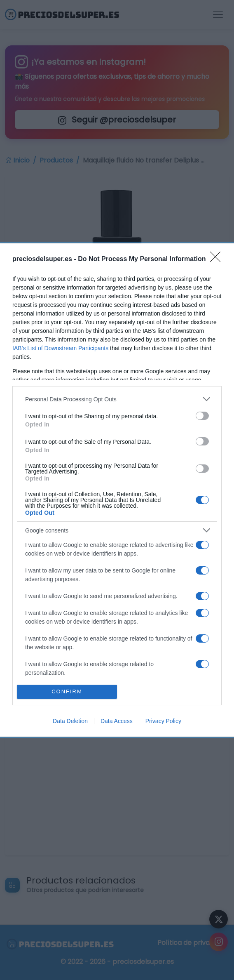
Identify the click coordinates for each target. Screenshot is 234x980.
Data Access (117, 721)
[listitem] (117, 399)
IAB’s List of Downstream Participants (60, 348)
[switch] (202, 416)
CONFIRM (67, 691)
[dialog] (117, 490)
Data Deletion (70, 721)
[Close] (218, 259)
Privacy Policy (163, 721)
